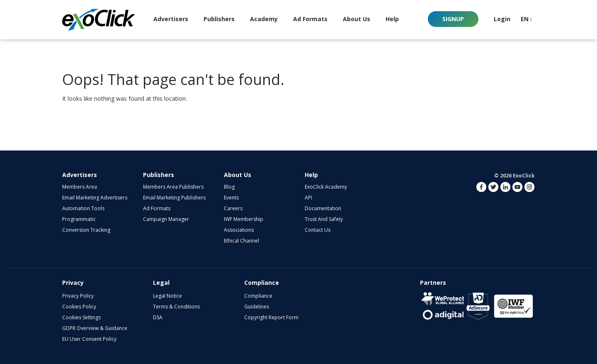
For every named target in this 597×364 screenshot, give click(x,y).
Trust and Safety (324, 219)
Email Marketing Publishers (174, 198)
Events (231, 198)
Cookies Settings (81, 317)
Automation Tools (83, 208)
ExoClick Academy (326, 187)
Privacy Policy (78, 296)
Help (311, 175)
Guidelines (257, 307)
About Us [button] (357, 19)
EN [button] (526, 19)
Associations (239, 230)
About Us (238, 175)
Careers (233, 208)
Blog (229, 187)
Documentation (323, 208)
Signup (453, 19)
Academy (264, 19)
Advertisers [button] (171, 19)
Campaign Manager (166, 219)
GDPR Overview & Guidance (95, 328)
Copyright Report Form (271, 317)
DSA (158, 317)
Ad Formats (310, 19)
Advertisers (80, 175)
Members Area (80, 187)
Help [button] (392, 19)
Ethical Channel (241, 241)
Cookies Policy (79, 307)
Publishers (159, 175)
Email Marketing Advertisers (95, 198)
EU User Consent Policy (89, 339)
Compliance (258, 296)
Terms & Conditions (176, 307)
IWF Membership (244, 219)
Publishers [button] (219, 19)
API (308, 198)
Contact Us (318, 230)
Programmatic (79, 219)
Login (502, 19)
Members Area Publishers (173, 187)
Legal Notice (167, 296)
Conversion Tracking (86, 230)
